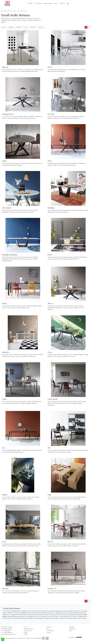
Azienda (30, 3)
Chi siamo (49, 627)
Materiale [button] (19, 27)
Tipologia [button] (32, 27)
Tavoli (15, 11)
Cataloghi (72, 627)
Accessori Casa (28, 631)
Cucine (25, 627)
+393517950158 (8, 633)
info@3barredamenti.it (10, 634)
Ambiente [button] (11, 27)
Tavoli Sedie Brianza (22, 11)
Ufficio (25, 633)
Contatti (62, 3)
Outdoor (26, 634)
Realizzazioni (48, 3)
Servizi (48, 629)
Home (2, 11)
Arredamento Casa (9, 11)
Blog (56, 3)
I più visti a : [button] (41, 27)
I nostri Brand (50, 631)
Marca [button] (4, 27)
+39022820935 (7, 631)
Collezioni (38, 3)
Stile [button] (26, 27)
